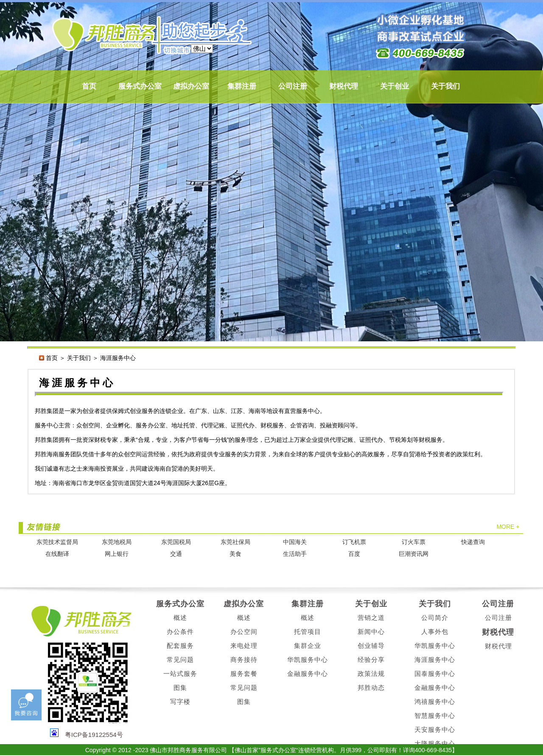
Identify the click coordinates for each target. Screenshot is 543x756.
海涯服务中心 (435, 660)
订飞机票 (354, 542)
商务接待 (244, 660)
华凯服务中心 (308, 660)
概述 (180, 618)
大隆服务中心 (435, 743)
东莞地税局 (117, 542)
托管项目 (308, 632)
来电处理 (244, 646)
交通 (176, 554)
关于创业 (395, 86)
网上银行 (117, 554)
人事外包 (435, 632)
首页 (89, 86)
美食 (235, 554)
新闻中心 (371, 632)
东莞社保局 (235, 542)
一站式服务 (180, 674)
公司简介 (435, 618)
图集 (180, 688)
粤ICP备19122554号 (94, 735)
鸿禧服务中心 (435, 702)
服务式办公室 (140, 86)
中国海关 (295, 542)
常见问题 (180, 660)
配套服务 (180, 646)
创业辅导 (371, 646)
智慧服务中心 (435, 716)
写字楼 (180, 702)
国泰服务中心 (435, 674)
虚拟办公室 (191, 86)
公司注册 (293, 86)
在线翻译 (57, 554)
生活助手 (295, 554)
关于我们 (445, 86)
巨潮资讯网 (414, 554)
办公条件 (180, 632)
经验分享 (371, 660)
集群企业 (308, 646)
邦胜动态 (371, 688)
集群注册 (242, 86)
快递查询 (473, 542)
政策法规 (371, 674)
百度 (354, 554)
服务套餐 (244, 674)
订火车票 (414, 542)
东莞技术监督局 (57, 542)
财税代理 (344, 86)
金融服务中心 (308, 674)
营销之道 (371, 618)
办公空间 (244, 632)
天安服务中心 (435, 729)
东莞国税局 (176, 542)
